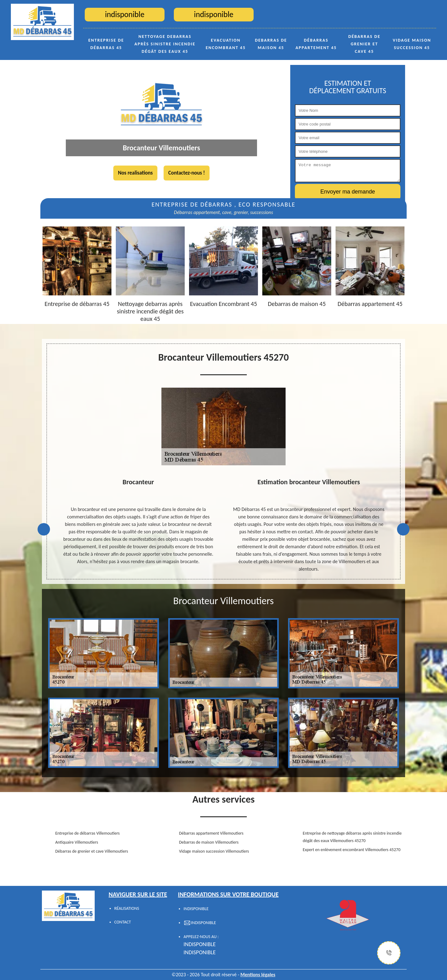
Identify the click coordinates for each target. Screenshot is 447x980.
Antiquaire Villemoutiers (77, 842)
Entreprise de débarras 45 (106, 44)
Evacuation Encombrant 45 (226, 44)
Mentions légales (258, 975)
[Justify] (389, 953)
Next (403, 529)
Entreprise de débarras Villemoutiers (88, 833)
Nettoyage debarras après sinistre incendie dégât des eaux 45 (165, 44)
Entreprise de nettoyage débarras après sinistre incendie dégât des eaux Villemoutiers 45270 (352, 837)
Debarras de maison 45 (271, 44)
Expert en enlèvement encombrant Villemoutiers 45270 (352, 850)
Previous (44, 529)
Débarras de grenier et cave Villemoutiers (92, 851)
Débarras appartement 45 (316, 44)
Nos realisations (135, 173)
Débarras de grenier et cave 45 (364, 44)
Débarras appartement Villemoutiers (211, 833)
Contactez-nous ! (187, 173)
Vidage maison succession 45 (412, 44)
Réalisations (127, 908)
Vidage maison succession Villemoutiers (214, 851)
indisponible (200, 944)
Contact (123, 922)
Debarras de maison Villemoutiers (209, 842)
